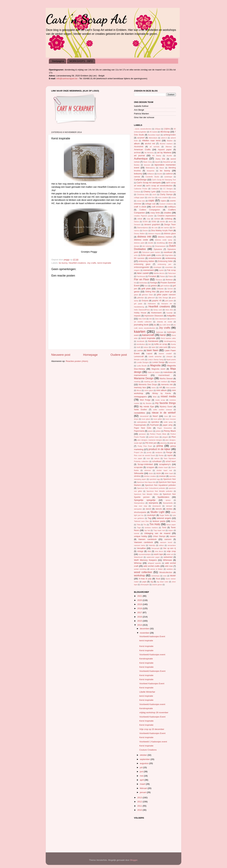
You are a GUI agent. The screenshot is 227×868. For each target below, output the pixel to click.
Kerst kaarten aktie (168, 338)
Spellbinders (163, 497)
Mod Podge (145, 400)
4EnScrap (165, 132)
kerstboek (141, 341)
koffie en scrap (161, 344)
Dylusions (158, 249)
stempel (169, 506)
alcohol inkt (150, 144)
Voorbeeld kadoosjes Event (152, 636)
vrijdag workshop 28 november (154, 712)
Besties (137, 165)
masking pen (149, 382)
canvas (137, 177)
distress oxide (141, 240)
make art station (154, 372)
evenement (148, 270)
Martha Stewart (166, 379)
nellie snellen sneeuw (162, 410)
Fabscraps (172, 273)
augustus (144, 763)
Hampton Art (167, 304)
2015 (140, 621)
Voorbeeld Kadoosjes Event (152, 671)
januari (143, 792)
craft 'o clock (140, 207)
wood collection (143, 572)
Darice (136, 222)
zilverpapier (145, 585)
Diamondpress (143, 228)
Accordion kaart (154, 135)
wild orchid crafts (152, 566)
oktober (144, 755)
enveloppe (157, 267)
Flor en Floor (141, 279)
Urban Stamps (159, 536)
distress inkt (144, 237)
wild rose (169, 566)
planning (163, 443)
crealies (167, 213)
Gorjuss (145, 301)
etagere (137, 270)
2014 (140, 625)
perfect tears (154, 437)
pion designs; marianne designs (150, 440)
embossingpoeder (142, 267)
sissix (151, 473)
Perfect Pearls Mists (158, 434)
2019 (140, 604)
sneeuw (162, 476)
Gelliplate (160, 289)
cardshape (168, 177)
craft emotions (158, 207)
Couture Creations (148, 750)
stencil (148, 509)
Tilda (138, 525)
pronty (149, 452)
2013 (140, 798)
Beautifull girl (168, 162)
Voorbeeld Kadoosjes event (152, 655)
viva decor (159, 551)
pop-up (173, 443)
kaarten (140, 332)
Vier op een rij (169, 548)
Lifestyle (169, 357)
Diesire (145, 231)
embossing (171, 258)
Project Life (138, 452)
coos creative (163, 197)
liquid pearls (171, 360)
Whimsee (167, 560)
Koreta (173, 344)
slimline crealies (150, 476)
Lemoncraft (139, 357)
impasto (137, 316)
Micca (139, 390)
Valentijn (152, 545)
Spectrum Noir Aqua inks (146, 482)
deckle (162, 222)
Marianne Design (144, 378)
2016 (140, 617)
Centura (137, 192)
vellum (161, 545)
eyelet (161, 270)
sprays (168, 500)
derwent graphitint (152, 225)
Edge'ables (169, 255)
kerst (163, 335)
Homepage (90, 355)
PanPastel (154, 425)
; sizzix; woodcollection (143, 129)
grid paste (169, 301)
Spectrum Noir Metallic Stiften (146, 494)
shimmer (148, 470)
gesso (137, 292)
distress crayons (154, 234)
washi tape (158, 554)
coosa (173, 197)
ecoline (159, 255)
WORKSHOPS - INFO (81, 61)
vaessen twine (140, 545)
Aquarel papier (165, 150)
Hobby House (140, 313)
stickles (169, 509)
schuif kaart (171, 461)
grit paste (138, 304)
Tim (145, 525)
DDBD (154, 222)
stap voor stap (141, 506)
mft (161, 388)
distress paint (139, 243)
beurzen (147, 165)
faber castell (143, 273)
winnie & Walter (157, 569)
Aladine (170, 141)
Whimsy (138, 563)
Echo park (146, 255)
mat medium (162, 382)
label (153, 347)
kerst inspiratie (104, 263)
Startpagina (58, 61)
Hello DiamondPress (142, 310)
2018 (140, 608)
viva (149, 551)
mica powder (171, 388)
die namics (165, 228)
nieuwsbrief (144, 416)
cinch (154, 194)
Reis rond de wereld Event (145, 455)
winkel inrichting (140, 569)
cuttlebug (168, 219)
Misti (155, 397)
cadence (169, 174)
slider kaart (169, 473)
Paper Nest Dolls (143, 428)
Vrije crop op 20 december (152, 729)
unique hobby (141, 536)
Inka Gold (142, 319)
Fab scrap (171, 270)
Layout (149, 354)
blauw (162, 168)
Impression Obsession (154, 316)
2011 (140, 806)
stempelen (138, 509)
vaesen (173, 536)
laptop (173, 347)
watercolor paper (153, 557)
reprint (170, 455)
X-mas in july (145, 579)
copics (163, 201)
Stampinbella (168, 503)
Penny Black (170, 431)
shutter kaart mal (164, 470)
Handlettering (139, 307)
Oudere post (119, 355)
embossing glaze (142, 264)
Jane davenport (161, 319)
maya (173, 381)
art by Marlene (164, 153)
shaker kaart (163, 467)
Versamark (155, 548)
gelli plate (146, 289)
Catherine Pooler (141, 189)
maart (143, 784)
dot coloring (147, 246)
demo (171, 222)
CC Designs (168, 189)
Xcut (158, 579)
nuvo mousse (171, 419)
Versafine (141, 548)
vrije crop (171, 551)
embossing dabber (146, 261)
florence (169, 280)
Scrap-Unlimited (145, 464)
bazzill (157, 162)
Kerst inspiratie (146, 646)
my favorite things (165, 403)
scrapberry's (165, 464)
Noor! (155, 416)
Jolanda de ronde (164, 322)
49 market (153, 132)
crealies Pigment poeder (144, 216)
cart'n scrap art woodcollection (159, 186)
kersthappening (170, 341)
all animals (155, 147)
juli (141, 767)
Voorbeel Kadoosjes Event (152, 684)
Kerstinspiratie (146, 659)
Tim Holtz (155, 524)
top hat (147, 530)
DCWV (145, 222)
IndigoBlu (171, 316)
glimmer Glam (147, 295)
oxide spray (168, 422)
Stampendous (139, 503)
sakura (157, 458)
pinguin (165, 437)
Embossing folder (165, 261)
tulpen (171, 530)
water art (170, 554)
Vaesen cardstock (147, 539)
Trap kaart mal (159, 530)
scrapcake (138, 467)
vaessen (168, 539)
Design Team (170, 225)
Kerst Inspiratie (146, 667)
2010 (140, 810)
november (145, 633)
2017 (140, 612)
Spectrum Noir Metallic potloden (160, 491)
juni (142, 772)
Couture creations (166, 204)
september (145, 759)
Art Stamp (157, 156)
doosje (137, 246)
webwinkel (168, 557)
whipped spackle (154, 563)
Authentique (141, 159)
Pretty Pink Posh (145, 446)
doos (170, 243)
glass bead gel (166, 292)
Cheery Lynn (150, 192)
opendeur (155, 422)
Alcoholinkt (139, 147)
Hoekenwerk (156, 313)
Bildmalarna (150, 168)
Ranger (169, 452)
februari (144, 788)
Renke (161, 455)
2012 (140, 802)
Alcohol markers (166, 144)
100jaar (158, 129)
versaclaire (172, 545)
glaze (136, 295)
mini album (162, 390)
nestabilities (140, 413)
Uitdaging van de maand (157, 533)
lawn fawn (153, 350)
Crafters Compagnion (150, 210)
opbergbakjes (142, 422)
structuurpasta (140, 512)
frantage (154, 283)
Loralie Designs (143, 362)
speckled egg (155, 479)
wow (165, 576)
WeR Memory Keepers (145, 560)
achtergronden (170, 135)
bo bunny (63, 263)
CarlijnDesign (140, 180)
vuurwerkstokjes (144, 554)
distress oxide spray (164, 240)
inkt (150, 319)
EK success (139, 258)
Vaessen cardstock (143, 542)
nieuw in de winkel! (164, 413)
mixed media (168, 396)
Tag (149, 518)
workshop (139, 575)
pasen (150, 431)
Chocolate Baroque (168, 192)
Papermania (139, 431)
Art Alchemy (149, 153)
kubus (146, 347)
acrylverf (141, 138)
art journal (139, 156)
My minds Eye (147, 407)
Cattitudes (155, 189)
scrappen (151, 467)
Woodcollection (166, 572)
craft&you (172, 207)
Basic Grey (148, 162)
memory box (140, 387)
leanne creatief (165, 354)
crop (148, 219)
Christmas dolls (143, 194)
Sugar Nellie (164, 515)
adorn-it (164, 138)
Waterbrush (138, 557)
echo (136, 255)
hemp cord (158, 310)
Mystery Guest (166, 407)
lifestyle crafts (139, 360)
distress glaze (170, 234)
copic (151, 200)
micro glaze (149, 390)
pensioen (142, 434)
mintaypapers (140, 397)
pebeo (158, 431)
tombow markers (151, 528)
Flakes (171, 276)
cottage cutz (150, 204)
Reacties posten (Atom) (77, 361)
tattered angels (164, 518)
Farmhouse (141, 276)
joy (155, 325)
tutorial (137, 533)
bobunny (138, 174)
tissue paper (171, 525)
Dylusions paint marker (151, 252)
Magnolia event (158, 369)
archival (137, 153)
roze (148, 458)
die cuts (154, 228)
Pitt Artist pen (151, 443)
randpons (159, 452)
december (145, 629)
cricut (140, 219)
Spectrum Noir (170, 479)
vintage (140, 551)
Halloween (152, 304)
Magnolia (155, 365)
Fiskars (162, 276)
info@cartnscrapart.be (67, 79)
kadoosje (160, 332)
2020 (140, 600)
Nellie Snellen (141, 410)
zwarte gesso (157, 585)
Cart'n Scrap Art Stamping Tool (164, 180)
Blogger (134, 860)
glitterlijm (141, 298)
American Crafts (142, 150)
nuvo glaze (146, 419)
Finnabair (152, 276)
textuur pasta (159, 521)
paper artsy (168, 425)
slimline (137, 476)
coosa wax (141, 201)
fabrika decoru (159, 273)
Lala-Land (163, 347)
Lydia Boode (142, 366)
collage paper (139, 197)
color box (151, 197)
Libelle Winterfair (147, 692)
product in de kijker (159, 449)
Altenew (169, 147)
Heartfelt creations (77, 263)
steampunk (157, 506)
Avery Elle (160, 159)
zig (152, 582)
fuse (146, 286)
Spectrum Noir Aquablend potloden (160, 485)
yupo (144, 582)
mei (142, 776)
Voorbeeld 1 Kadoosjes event (153, 742)
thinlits (173, 521)
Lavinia (140, 351)
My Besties (147, 403)
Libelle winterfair (155, 357)
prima (160, 446)
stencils (159, 509)
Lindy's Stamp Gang (156, 360)
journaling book (141, 325)
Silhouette (139, 473)
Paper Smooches (165, 428)
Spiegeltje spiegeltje (145, 500)
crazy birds (155, 213)
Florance (159, 280)
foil (135, 283)
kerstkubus (141, 344)
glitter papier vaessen (166, 295)
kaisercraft (148, 335)
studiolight (151, 515)
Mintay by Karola (162, 393)
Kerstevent (153, 341)
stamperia (153, 503)
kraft (138, 347)
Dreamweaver (160, 246)
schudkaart (157, 461)
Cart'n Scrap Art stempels (149, 183)
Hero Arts (169, 310)
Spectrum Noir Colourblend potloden (151, 488)
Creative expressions (167, 216)
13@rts (167, 129)
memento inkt (167, 385)
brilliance (151, 174)
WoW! (173, 576)
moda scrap (160, 400)
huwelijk (169, 313)
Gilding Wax (150, 292)
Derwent (137, 225)
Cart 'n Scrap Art (86, 19)
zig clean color (163, 582)
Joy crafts (92, 263)
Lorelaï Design (158, 362)
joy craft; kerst (165, 325)
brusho (160, 174)
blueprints (151, 171)
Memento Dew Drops (148, 385)
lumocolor (172, 362)
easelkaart (168, 252)
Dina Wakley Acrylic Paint (162, 231)
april (142, 780)
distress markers (165, 237)
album (137, 144)
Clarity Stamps (166, 194)
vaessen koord (166, 542)
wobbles (170, 569)
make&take (168, 372)
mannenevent (140, 375)
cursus (157, 219)
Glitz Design (163, 298)
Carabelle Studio (152, 177)
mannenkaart (164, 375)
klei (150, 344)
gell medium (165, 286)
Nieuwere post (61, 355)
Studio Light (157, 512)
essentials (169, 267)
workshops (155, 576)
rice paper (138, 458)
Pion (174, 437)
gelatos (154, 286)
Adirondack (153, 138)
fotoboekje (143, 283)
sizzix (159, 473)
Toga (139, 528)
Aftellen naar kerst (151, 141)
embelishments (155, 258)
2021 (140, 596)
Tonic (164, 528)
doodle (151, 243)
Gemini (170, 289)
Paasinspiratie (140, 425)
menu (154, 388)
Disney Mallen (139, 234)
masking (137, 382)
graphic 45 (157, 301)
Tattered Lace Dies (141, 521)
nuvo (166, 416)
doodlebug (161, 243)
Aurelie (169, 156)
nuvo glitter (158, 419)
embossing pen (164, 264)
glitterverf (151, 298)
